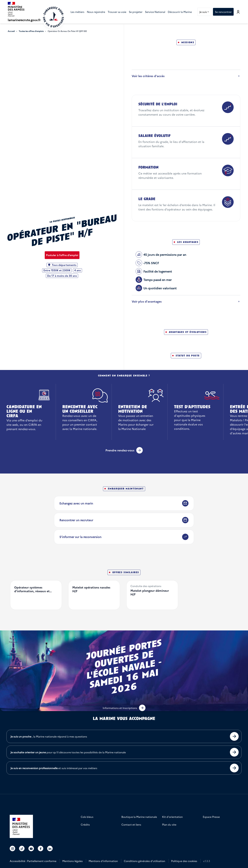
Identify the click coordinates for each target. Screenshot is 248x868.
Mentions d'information (103, 861)
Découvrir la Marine (180, 12)
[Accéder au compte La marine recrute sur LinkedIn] (50, 848)
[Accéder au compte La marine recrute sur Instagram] (13, 848)
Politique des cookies (184, 861)
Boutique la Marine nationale (139, 817)
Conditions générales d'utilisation (145, 861)
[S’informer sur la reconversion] (124, 537)
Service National (155, 12)
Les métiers (77, 12)
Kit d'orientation (172, 817)
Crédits (85, 824)
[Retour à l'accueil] (53, 17)
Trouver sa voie (117, 12)
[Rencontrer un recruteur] (124, 520)
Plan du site (169, 824)
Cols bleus (87, 817)
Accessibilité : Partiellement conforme (33, 861)
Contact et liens (131, 824)
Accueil (11, 31)
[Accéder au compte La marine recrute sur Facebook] (41, 848)
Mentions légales (72, 861)
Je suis (205, 12)
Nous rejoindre (96, 12)
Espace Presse (211, 817)
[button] (124, 708)
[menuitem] (77, 12)
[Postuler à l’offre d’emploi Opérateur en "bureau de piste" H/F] (62, 255)
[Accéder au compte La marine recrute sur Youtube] (31, 848)
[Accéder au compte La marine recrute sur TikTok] (22, 848)
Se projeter (136, 12)
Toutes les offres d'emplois (31, 31)
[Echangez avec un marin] (124, 503)
